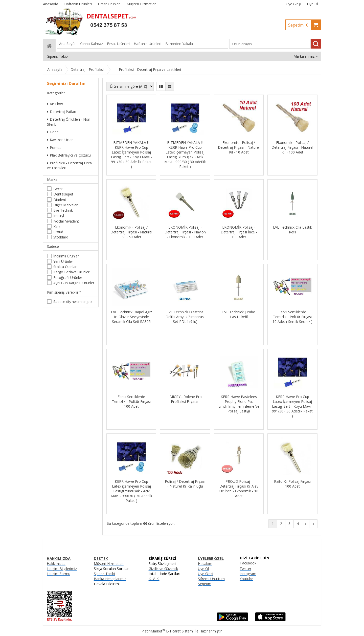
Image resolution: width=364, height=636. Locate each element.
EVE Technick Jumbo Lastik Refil (239, 314)
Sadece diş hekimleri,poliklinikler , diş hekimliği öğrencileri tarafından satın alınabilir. (74, 302)
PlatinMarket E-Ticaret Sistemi (168, 631)
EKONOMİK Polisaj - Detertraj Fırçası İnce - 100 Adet (239, 232)
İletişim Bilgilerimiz (62, 569)
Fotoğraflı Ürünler (68, 278)
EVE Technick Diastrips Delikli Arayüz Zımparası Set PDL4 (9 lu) (185, 317)
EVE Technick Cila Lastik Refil (292, 230)
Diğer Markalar (65, 205)
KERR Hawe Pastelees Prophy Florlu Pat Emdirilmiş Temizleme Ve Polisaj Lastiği (239, 404)
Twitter (245, 569)
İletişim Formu (59, 574)
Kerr (57, 226)
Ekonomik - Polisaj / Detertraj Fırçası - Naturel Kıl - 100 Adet (292, 147)
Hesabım (205, 564)
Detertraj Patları (62, 112)
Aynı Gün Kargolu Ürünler (74, 283)
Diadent (60, 200)
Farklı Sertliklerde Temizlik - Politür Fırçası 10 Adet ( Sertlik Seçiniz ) (292, 317)
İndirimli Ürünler (66, 256)
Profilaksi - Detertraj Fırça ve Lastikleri (69, 166)
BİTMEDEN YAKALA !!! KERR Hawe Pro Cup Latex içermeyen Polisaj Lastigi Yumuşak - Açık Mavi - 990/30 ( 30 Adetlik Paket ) (185, 155)
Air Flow (55, 104)
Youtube (246, 579)
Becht (58, 189)
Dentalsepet (63, 194)
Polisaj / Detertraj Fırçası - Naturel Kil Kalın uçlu (185, 484)
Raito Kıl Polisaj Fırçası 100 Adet (292, 484)
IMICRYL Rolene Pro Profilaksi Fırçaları (185, 399)
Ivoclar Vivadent (66, 221)
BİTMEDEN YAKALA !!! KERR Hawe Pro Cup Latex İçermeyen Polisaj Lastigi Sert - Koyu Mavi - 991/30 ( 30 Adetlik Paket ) (131, 155)
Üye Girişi (293, 4)
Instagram (248, 574)
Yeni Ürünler (63, 261)
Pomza (54, 148)
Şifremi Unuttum (211, 579)
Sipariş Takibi (104, 574)
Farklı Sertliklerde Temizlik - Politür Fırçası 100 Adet (131, 401)
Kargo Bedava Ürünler (71, 272)
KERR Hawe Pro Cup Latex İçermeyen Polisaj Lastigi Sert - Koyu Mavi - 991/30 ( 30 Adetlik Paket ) (292, 406)
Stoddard (61, 237)
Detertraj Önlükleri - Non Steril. (69, 122)
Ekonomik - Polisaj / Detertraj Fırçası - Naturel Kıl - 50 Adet (131, 232)
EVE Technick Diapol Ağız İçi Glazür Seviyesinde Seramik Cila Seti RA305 (131, 317)
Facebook (248, 563)
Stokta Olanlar (65, 267)
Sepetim (300, 25)
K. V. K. (154, 579)
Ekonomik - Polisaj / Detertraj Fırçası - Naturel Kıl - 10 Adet (239, 147)
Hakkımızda (56, 564)
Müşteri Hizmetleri (109, 564)
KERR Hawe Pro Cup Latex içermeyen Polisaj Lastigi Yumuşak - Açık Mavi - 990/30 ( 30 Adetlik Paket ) (131, 491)
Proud (58, 232)
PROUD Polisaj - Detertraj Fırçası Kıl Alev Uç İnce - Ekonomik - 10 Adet (239, 489)
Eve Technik (63, 210)
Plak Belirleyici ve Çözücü (69, 155)
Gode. (53, 132)
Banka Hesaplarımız (110, 579)
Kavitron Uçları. (61, 140)
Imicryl (59, 216)
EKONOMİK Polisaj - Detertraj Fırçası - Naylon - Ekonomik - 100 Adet (185, 232)
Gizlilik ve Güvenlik (163, 569)
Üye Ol (313, 4)
